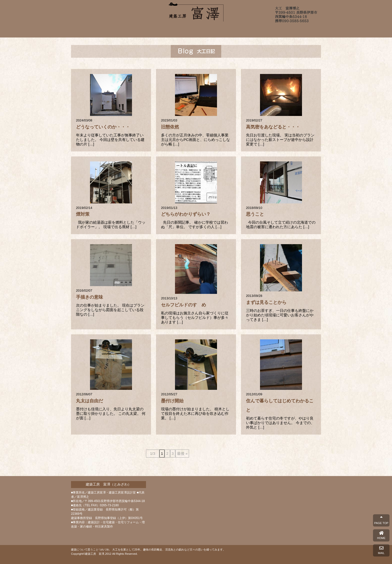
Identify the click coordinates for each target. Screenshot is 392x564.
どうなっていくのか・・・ (103, 127)
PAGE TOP (381, 520)
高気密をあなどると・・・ (273, 127)
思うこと (255, 214)
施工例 (165, 31)
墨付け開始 (172, 401)
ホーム (107, 31)
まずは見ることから (266, 302)
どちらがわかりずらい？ (186, 214)
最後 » (182, 453)
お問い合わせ (285, 31)
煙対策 (83, 214)
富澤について (137, 31)
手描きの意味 (89, 297)
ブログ (258, 31)
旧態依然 (170, 127)
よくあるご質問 (230, 31)
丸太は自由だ (89, 401)
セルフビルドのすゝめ (183, 305)
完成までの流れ (197, 31)
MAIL (381, 550)
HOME (381, 535)
